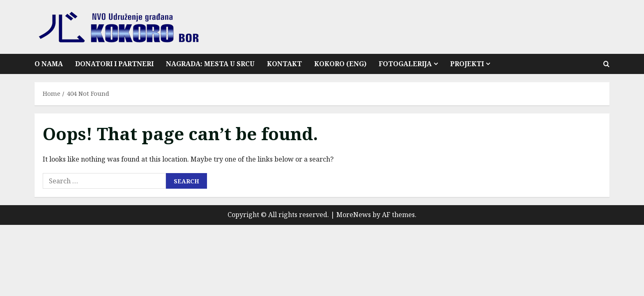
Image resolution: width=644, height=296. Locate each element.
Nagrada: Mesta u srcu (210, 64)
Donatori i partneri (114, 64)
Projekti (467, 64)
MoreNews (354, 215)
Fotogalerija (405, 64)
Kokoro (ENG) (340, 64)
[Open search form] (606, 64)
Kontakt (284, 64)
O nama (49, 64)
